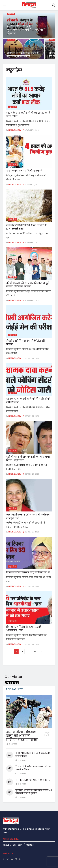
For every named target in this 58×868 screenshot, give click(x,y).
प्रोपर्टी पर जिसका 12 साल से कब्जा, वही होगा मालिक (33, 755)
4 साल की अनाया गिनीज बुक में (24, 171)
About (6, 845)
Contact (30, 845)
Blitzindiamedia (15, 130)
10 (35, 652)
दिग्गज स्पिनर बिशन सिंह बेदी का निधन (28, 573)
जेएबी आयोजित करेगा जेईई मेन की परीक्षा (26, 343)
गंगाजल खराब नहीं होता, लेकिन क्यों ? (33, 780)
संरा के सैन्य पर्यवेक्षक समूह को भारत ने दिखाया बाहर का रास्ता (22, 736)
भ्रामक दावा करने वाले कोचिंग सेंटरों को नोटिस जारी (28, 401)
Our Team (17, 845)
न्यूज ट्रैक (11, 14)
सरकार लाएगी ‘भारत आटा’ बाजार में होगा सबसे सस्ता (26, 227)
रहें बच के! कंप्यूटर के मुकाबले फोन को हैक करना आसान (25, 30)
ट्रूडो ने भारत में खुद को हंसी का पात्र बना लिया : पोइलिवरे (28, 458)
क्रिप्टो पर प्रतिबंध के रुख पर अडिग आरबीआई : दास (25, 629)
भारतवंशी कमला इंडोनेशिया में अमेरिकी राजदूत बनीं (28, 516)
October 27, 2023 (31, 358)
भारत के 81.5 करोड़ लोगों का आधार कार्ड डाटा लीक (28, 115)
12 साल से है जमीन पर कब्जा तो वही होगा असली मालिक (33, 768)
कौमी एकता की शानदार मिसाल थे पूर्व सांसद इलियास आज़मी (28, 285)
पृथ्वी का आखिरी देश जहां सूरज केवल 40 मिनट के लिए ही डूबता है (34, 792)
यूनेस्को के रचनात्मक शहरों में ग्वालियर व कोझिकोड (23, 55)
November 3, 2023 (31, 130)
